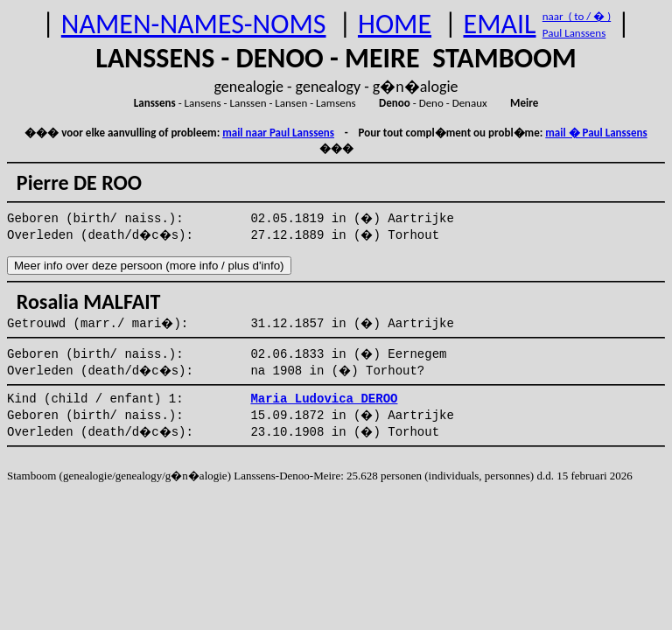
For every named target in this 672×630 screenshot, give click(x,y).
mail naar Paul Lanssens (278, 133)
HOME (395, 24)
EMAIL (500, 24)
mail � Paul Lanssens (596, 133)
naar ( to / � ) (577, 16)
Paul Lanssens (574, 33)
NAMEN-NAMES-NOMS (194, 24)
